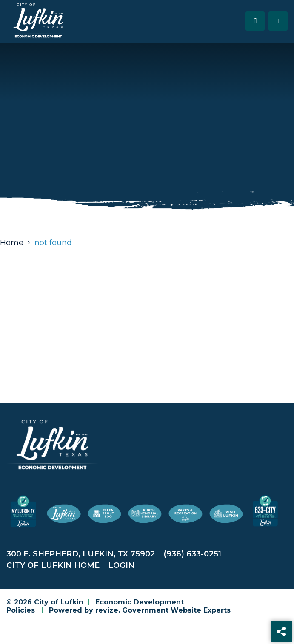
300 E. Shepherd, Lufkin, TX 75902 (81, 554)
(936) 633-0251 (192, 554)
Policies (21, 610)
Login (121, 565)
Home (12, 243)
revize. (108, 610)
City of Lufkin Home (53, 565)
